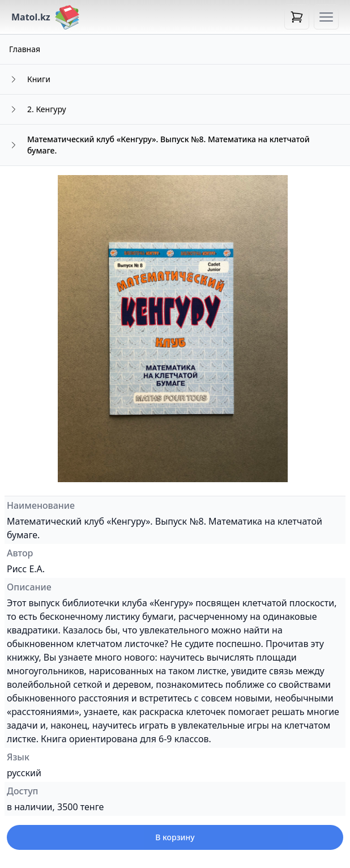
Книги (39, 79)
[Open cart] (297, 17)
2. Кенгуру (47, 109)
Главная (25, 49)
